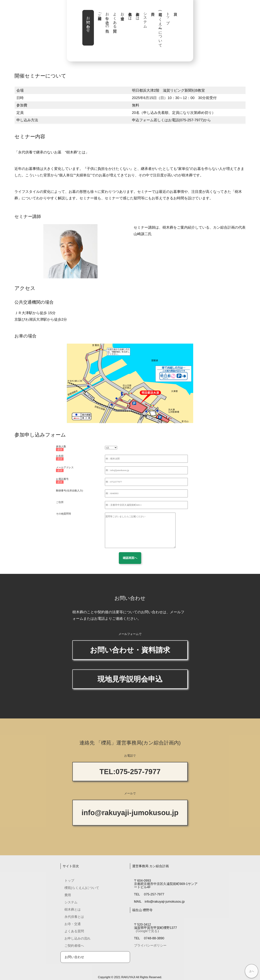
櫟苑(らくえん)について (160, 28)
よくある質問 (115, 18)
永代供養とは (130, 14)
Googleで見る (147, 931)
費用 (68, 895)
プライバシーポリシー (150, 945)
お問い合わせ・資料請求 (130, 650)
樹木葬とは (138, 14)
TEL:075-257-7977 (130, 772)
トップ (168, 16)
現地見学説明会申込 (130, 679)
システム (145, 18)
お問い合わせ (88, 22)
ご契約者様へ (100, 14)
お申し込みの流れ (107, 20)
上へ (252, 971)
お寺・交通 (122, 12)
